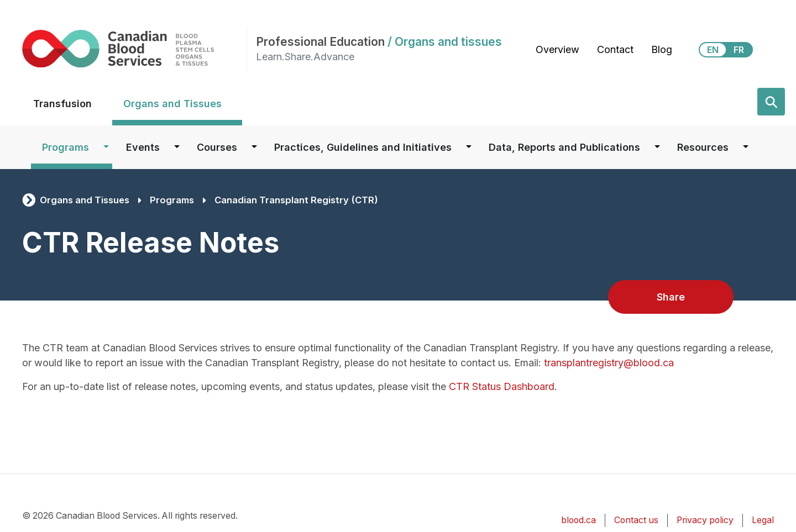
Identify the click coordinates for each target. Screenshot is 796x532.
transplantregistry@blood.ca (609, 363)
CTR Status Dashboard (502, 386)
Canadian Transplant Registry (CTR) (296, 200)
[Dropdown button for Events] (177, 147)
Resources (703, 147)
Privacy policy (705, 520)
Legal (763, 520)
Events (143, 147)
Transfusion (62, 104)
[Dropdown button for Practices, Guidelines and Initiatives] (469, 147)
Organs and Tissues (172, 104)
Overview (557, 49)
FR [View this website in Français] (739, 50)
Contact (615, 49)
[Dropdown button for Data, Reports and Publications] (657, 147)
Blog (662, 49)
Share (671, 297)
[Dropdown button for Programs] (106, 147)
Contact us (636, 520)
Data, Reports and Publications (564, 147)
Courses (217, 147)
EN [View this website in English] (713, 50)
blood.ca (578, 520)
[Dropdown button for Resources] (746, 147)
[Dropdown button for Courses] (254, 147)
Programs (66, 147)
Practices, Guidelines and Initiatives (363, 147)
